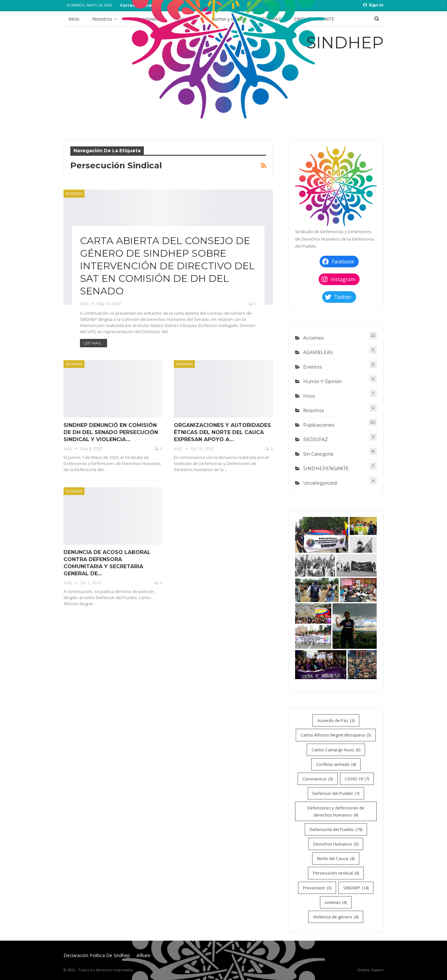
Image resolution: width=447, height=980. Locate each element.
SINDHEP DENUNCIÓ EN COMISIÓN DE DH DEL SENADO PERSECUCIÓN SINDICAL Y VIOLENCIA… (111, 432)
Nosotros (102, 19)
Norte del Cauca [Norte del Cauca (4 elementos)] (336, 858)
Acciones (74, 193)
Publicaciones (319, 425)
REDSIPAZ (316, 440)
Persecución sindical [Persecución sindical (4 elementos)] (336, 873)
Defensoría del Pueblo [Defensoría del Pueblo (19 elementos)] (336, 829)
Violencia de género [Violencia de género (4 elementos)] (336, 917)
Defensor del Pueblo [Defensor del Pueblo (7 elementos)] (336, 793)
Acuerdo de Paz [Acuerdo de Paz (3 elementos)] (336, 720)
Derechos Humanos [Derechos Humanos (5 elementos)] (336, 844)
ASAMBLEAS (318, 352)
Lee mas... (94, 343)
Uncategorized (320, 483)
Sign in (373, 5)
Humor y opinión (323, 381)
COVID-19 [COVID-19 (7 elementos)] (357, 779)
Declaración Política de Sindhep (97, 955)
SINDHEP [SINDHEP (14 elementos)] (356, 888)
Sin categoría (318, 454)
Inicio (74, 19)
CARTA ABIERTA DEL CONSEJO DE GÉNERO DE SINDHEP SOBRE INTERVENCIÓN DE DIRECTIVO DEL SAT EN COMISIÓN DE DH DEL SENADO (167, 266)
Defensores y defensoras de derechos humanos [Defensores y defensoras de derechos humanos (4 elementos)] (336, 812)
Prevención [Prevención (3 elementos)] (317, 888)
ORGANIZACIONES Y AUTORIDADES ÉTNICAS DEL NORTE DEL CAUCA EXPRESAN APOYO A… (222, 432)
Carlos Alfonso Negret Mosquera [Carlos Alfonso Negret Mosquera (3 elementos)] (336, 735)
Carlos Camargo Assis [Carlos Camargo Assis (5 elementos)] (336, 750)
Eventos (313, 367)
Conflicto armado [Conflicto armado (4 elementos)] (336, 764)
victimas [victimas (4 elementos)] (336, 902)
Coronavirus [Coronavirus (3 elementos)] (318, 779)
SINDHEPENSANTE (326, 469)
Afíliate (144, 955)
